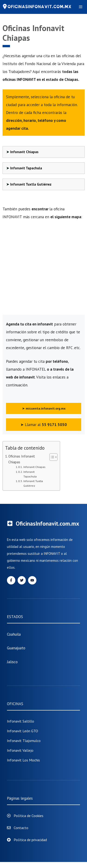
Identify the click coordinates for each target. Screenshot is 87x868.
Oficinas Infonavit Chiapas (22, 459)
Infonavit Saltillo (21, 721)
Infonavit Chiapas (24, 152)
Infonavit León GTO (23, 731)
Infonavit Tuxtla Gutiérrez (31, 184)
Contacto (21, 828)
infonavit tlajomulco (24, 741)
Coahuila (14, 634)
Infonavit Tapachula (26, 168)
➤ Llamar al (44, 425)
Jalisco (12, 662)
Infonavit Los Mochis (23, 760)
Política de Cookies (29, 816)
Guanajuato (16, 648)
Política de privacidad (30, 840)
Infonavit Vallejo (20, 750)
